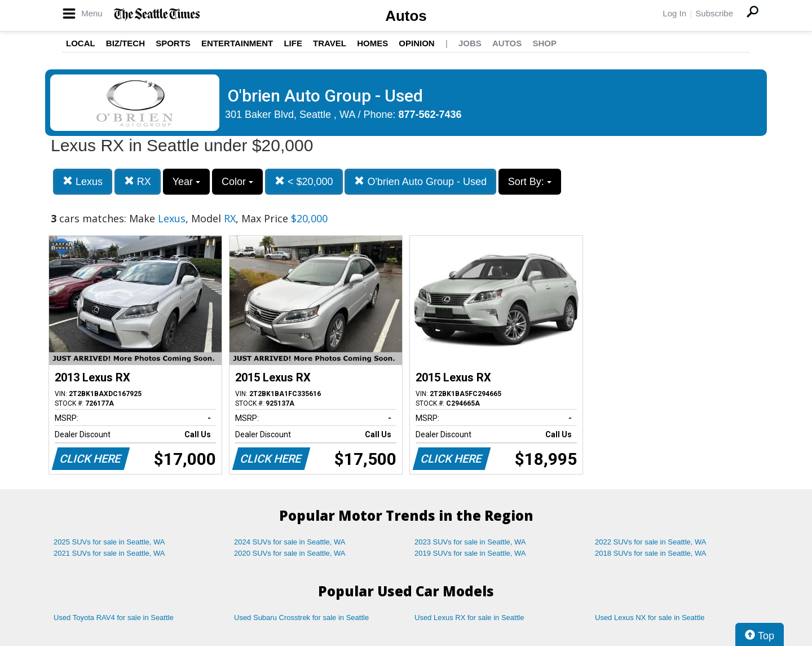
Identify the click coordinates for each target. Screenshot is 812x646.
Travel (330, 43)
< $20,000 (304, 181)
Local (81, 43)
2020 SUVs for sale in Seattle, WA (290, 553)
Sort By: (530, 182)
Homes (372, 43)
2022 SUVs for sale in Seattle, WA (651, 542)
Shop (544, 43)
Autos (406, 16)
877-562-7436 (430, 115)
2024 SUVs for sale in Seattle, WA (290, 542)
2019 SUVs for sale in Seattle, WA (470, 553)
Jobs (470, 43)
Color (237, 182)
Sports (173, 43)
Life (293, 43)
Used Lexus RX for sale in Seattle (469, 618)
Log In (674, 13)
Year (186, 182)
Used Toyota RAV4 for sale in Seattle (114, 618)
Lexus (83, 181)
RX (138, 181)
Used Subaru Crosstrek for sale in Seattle (301, 618)
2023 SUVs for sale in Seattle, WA (470, 542)
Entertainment (237, 43)
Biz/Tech (125, 43)
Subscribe (714, 13)
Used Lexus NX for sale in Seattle (650, 618)
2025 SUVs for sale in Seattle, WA (109, 542)
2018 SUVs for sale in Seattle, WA (651, 553)
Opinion (416, 43)
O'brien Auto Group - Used (420, 181)
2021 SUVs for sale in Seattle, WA (109, 553)
